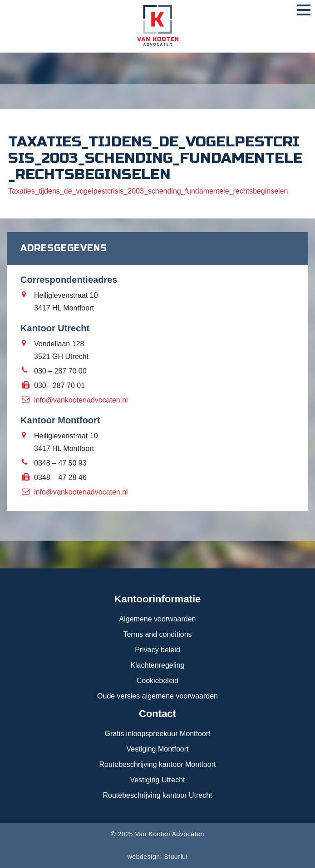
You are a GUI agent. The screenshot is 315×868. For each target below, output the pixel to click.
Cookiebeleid (158, 681)
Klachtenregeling (157, 665)
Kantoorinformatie (158, 599)
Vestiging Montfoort (158, 749)
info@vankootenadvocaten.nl (81, 400)
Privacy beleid (157, 650)
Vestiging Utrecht (158, 780)
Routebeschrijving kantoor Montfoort (157, 764)
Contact (157, 714)
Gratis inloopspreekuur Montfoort (158, 734)
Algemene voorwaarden (158, 619)
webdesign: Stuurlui (158, 857)
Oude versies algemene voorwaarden (157, 696)
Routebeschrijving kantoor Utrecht (157, 795)
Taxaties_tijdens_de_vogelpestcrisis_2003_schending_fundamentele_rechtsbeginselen (148, 191)
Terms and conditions (157, 634)
